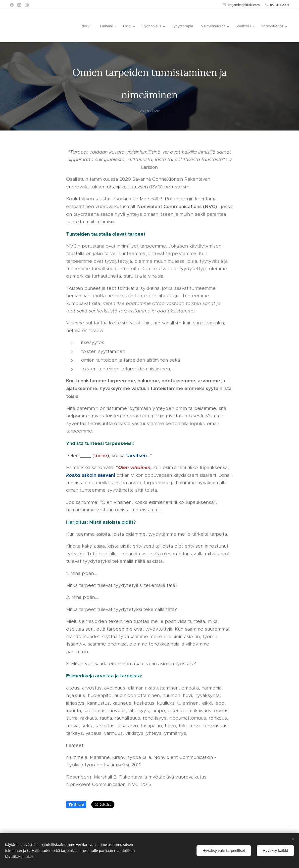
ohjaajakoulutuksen (127, 187)
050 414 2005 (280, 5)
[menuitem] (87, 26)
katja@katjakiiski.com (244, 5)
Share (76, 805)
